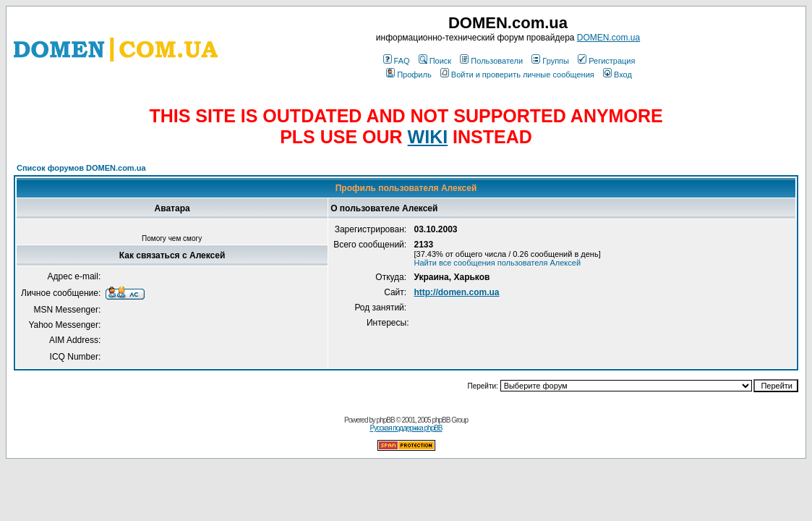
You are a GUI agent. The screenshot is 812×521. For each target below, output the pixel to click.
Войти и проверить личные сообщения (517, 75)
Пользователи (491, 61)
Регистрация (606, 61)
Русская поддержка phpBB (406, 428)
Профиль (409, 75)
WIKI (428, 137)
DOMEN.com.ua (608, 38)
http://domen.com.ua (456, 292)
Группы (550, 61)
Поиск (435, 61)
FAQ (397, 61)
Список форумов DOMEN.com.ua (81, 168)
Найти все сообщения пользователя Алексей (497, 263)
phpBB (386, 420)
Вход (617, 75)
